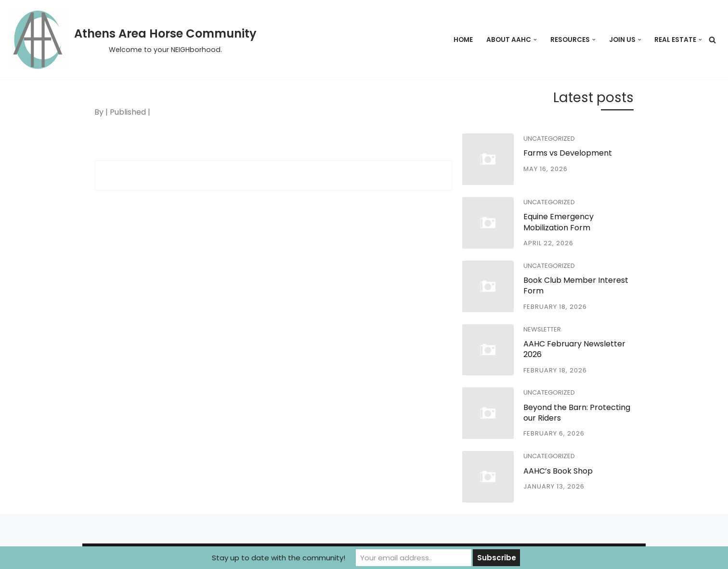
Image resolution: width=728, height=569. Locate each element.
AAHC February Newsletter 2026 (574, 349)
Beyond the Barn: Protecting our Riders (577, 413)
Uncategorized (549, 139)
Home (463, 40)
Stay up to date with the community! (279, 558)
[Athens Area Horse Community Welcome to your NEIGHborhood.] (132, 40)
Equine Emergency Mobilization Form (559, 222)
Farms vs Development (568, 153)
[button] (535, 40)
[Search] (712, 40)
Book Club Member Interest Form (576, 285)
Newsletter (542, 329)
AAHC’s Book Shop (558, 471)
